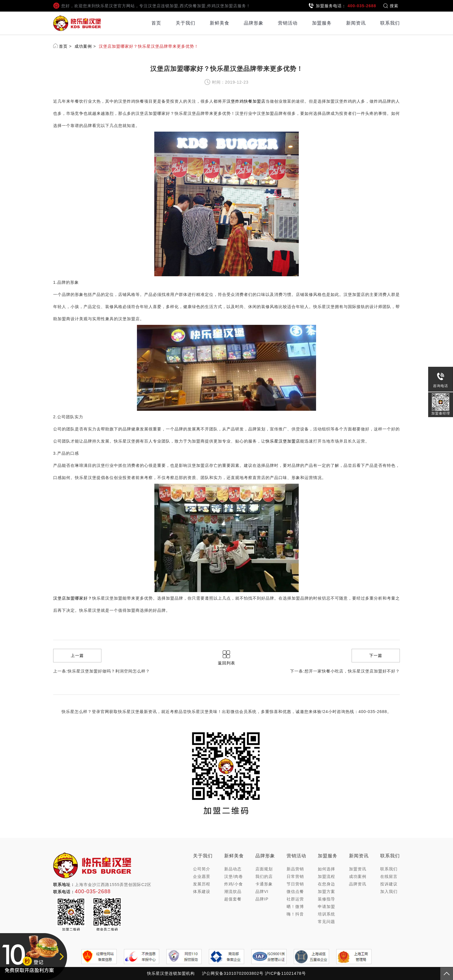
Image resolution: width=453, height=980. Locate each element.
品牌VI (262, 891)
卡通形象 (264, 884)
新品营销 (295, 869)
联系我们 (390, 23)
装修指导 (326, 899)
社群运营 (295, 899)
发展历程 (202, 884)
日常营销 (295, 876)
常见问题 (326, 922)
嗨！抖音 (295, 914)
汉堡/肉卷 (234, 876)
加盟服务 (322, 23)
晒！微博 (295, 907)
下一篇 (376, 655)
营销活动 (288, 23)
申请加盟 (326, 907)
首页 (156, 23)
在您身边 (326, 884)
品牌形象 (254, 23)
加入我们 (389, 891)
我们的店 (264, 876)
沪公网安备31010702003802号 (233, 973)
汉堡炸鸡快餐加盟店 (246, 101)
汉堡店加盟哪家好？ (73, 598)
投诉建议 (389, 884)
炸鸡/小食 (234, 884)
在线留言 (389, 876)
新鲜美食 (220, 23)
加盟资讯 (358, 869)
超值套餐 (233, 899)
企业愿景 (202, 876)
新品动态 (233, 869)
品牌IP (262, 899)
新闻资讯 (356, 23)
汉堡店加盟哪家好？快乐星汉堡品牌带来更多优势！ (149, 46)
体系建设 (202, 891)
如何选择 (326, 869)
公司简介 (202, 869)
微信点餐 (295, 891)
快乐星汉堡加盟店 (283, 441)
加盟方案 (326, 891)
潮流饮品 (233, 891)
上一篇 (77, 655)
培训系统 (326, 914)
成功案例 (83, 46)
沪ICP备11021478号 (285, 973)
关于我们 (185, 23)
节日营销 (295, 884)
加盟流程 (326, 876)
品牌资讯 (358, 884)
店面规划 (264, 869)
